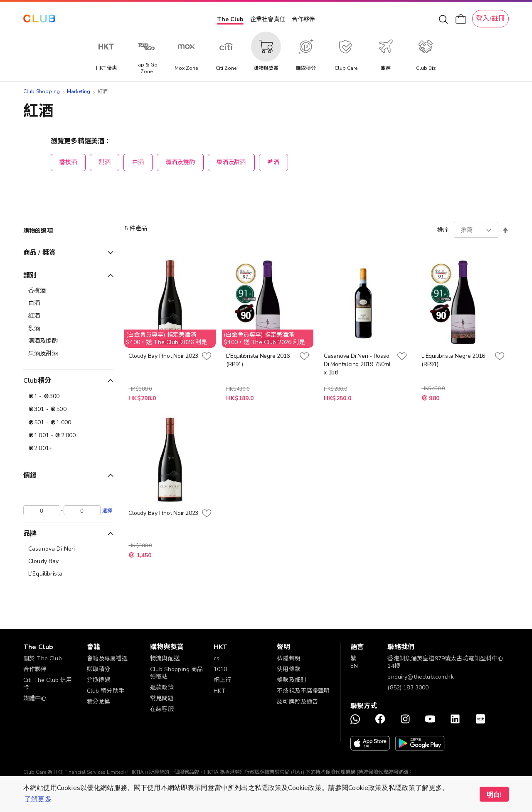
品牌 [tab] (30, 534)
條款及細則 (292, 680)
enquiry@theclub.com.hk (420, 677)
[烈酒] (68, 329)
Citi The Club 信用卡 (48, 684)
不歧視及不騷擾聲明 (303, 691)
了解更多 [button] (38, 799)
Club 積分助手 (106, 691)
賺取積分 (99, 669)
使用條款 (289, 669)
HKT (219, 691)
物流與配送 (165, 658)
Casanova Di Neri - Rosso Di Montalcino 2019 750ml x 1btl (357, 364)
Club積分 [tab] (37, 381)
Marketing (79, 91)
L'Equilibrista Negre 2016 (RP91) (258, 360)
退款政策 (162, 688)
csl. (218, 658)
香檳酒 (68, 162)
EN (354, 666)
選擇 (107, 510)
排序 (443, 230)
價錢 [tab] (30, 475)
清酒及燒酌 (180, 162)
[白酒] (68, 303)
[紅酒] (68, 316)
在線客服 (162, 709)
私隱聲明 (289, 658)
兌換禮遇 (99, 680)
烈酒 (104, 162)
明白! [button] (494, 795)
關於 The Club (43, 658)
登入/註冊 (490, 19)
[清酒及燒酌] (68, 341)
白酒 (138, 162)
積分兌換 (99, 702)
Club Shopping (42, 91)
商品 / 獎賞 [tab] (39, 253)
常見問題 (162, 698)
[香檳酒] (68, 291)
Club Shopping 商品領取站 (176, 673)
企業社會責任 (268, 19)
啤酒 (273, 162)
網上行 (222, 680)
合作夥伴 (303, 19)
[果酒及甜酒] (68, 354)
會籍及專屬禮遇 (107, 658)
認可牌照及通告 (297, 702)
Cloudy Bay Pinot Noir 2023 (163, 356)
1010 (220, 669)
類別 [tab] (30, 276)
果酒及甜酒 (231, 162)
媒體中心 (35, 698)
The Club (230, 19)
